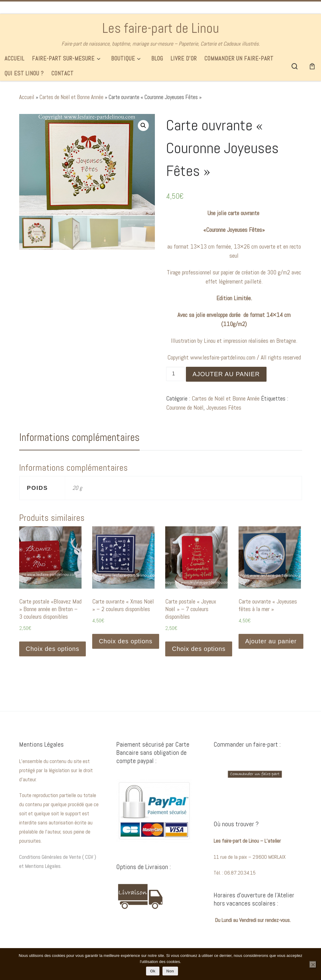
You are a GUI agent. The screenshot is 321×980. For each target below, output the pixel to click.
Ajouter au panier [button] (271, 641)
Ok (153, 971)
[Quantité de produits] (175, 374)
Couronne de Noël (185, 407)
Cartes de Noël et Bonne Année (72, 97)
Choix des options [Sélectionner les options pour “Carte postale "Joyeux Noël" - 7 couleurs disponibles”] (199, 649)
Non (170, 971)
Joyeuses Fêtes (224, 407)
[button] (143, 126)
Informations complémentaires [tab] (79, 437)
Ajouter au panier (226, 374)
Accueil (27, 97)
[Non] (313, 965)
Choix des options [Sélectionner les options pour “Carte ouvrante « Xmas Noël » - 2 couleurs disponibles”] (126, 641)
